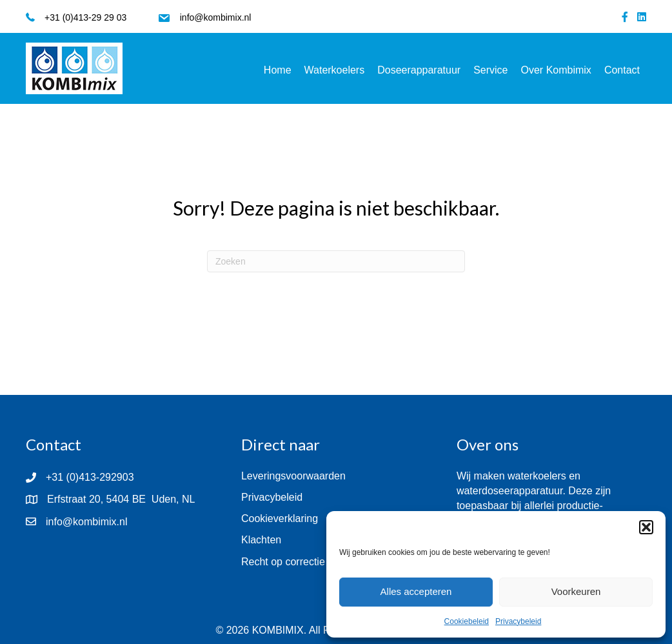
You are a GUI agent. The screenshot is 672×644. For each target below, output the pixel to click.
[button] (646, 527)
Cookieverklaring (280, 518)
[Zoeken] (336, 261)
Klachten (261, 540)
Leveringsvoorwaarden (293, 476)
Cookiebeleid (467, 621)
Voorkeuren (576, 591)
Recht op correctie (283, 562)
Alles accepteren (416, 591)
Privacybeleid (518, 621)
